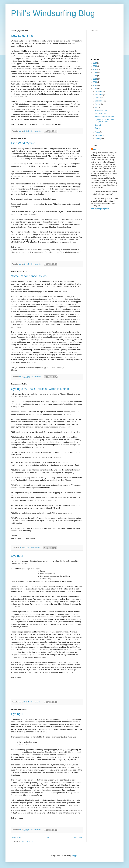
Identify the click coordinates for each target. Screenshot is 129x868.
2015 (95, 76)
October (98, 98)
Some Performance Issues (29, 276)
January (98, 139)
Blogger (74, 856)
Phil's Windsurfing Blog (53, 13)
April (97, 107)
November (99, 95)
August (98, 104)
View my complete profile (100, 209)
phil (95, 149)
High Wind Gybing (23, 143)
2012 (95, 85)
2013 (95, 82)
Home (47, 837)
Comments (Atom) (28, 841)
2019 (95, 63)
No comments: (36, 131)
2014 (95, 79)
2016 (95, 73)
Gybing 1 (17, 714)
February (99, 135)
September (99, 101)
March (98, 132)
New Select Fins (22, 36)
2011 (95, 89)
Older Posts (77, 837)
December (99, 91)
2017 (95, 69)
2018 (95, 66)
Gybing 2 (17, 556)
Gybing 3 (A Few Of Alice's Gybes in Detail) (40, 389)
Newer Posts (16, 837)
